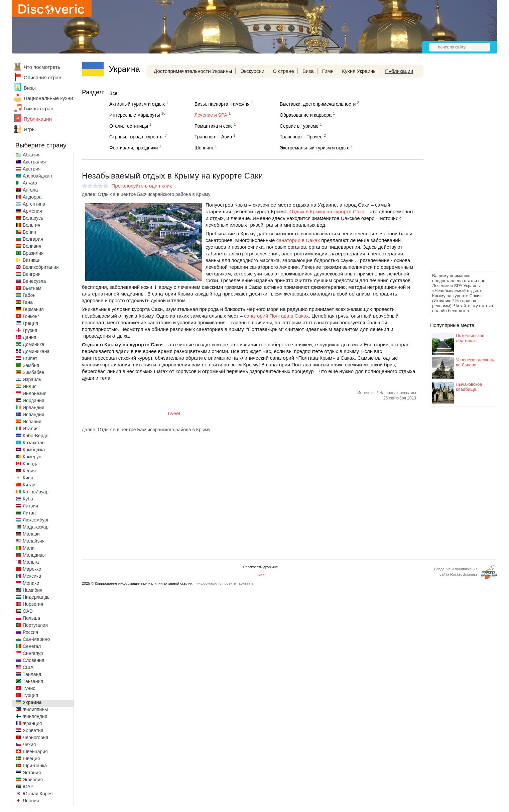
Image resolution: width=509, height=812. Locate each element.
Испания (32, 422)
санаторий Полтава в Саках (276, 316)
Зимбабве (33, 372)
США (28, 667)
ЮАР (28, 787)
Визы (30, 88)
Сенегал (32, 646)
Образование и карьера (306, 115)
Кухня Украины (359, 71)
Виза (308, 71)
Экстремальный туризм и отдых (314, 148)
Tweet (174, 413)
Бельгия (31, 225)
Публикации (38, 119)
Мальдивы (34, 555)
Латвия (30, 506)
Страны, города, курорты (136, 137)
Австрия (32, 169)
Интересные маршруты (135, 115)
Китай (29, 485)
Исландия (33, 415)
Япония (31, 801)
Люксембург (36, 520)
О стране (283, 71)
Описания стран (42, 77)
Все (113, 93)
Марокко (32, 569)
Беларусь (33, 218)
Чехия (29, 744)
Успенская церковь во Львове (475, 362)
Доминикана (36, 351)
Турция (30, 695)
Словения (33, 660)
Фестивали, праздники (134, 148)
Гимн (328, 71)
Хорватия (33, 730)
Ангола (30, 190)
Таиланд (32, 674)
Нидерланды (37, 597)
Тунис (29, 688)
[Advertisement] (457, 169)
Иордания (33, 400)
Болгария (33, 239)
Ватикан (32, 260)
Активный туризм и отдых (137, 104)
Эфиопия (33, 780)
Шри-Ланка (35, 766)
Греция (30, 323)
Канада (31, 464)
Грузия (30, 330)
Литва (29, 513)
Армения (32, 211)
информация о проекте (216, 583)
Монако (31, 583)
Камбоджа (34, 450)
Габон (29, 295)
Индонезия (35, 393)
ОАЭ (28, 611)
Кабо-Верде (36, 436)
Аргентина (34, 204)
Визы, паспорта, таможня (222, 104)
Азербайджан (37, 176)
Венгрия (32, 274)
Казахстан (34, 443)
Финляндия (35, 716)
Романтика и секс (214, 126)
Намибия (33, 590)
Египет (30, 358)
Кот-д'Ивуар (36, 492)
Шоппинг (204, 148)
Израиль (32, 379)
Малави (31, 534)
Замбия (31, 365)
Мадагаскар (36, 527)
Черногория (35, 737)
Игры (30, 129)
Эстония (32, 773)
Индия (30, 386)
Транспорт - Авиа (213, 137)
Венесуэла (34, 281)
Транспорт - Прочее (301, 137)
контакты (247, 583)
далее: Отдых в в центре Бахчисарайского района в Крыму (146, 194)
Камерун (32, 457)
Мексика (32, 576)
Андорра (32, 197)
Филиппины (35, 709)
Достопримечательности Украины (193, 71)
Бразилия (33, 253)
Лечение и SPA (211, 115)
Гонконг (31, 316)
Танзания (33, 681)
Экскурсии (252, 71)
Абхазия (32, 155)
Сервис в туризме (299, 126)
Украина (32, 702)
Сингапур (33, 653)
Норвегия (33, 604)
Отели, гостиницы (129, 126)
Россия (30, 632)
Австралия (34, 162)
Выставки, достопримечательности (318, 104)
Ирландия (34, 408)
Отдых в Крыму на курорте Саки (327, 211)
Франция (32, 723)
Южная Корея (38, 794)
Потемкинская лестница (470, 338)
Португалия (35, 625)
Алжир (30, 183)
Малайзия (34, 541)
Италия (31, 429)
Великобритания (41, 267)
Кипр (28, 478)
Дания (29, 337)
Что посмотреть (42, 67)
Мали (29, 548)
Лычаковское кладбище (469, 387)
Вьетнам (32, 288)
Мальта (31, 562)
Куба (28, 499)
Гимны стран (39, 108)
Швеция (31, 759)
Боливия (32, 246)
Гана (28, 302)
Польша (31, 618)
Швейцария (35, 751)
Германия (33, 309)
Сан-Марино (36, 639)
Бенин (29, 232)
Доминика (34, 344)
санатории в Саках (298, 240)
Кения (29, 471)
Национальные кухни (48, 98)
